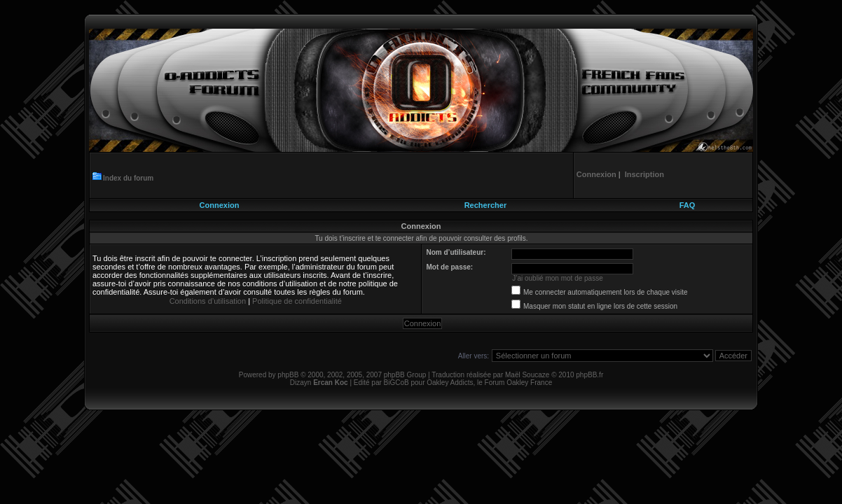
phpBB (288, 375)
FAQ (688, 205)
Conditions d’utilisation (208, 301)
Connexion (220, 205)
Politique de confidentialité (297, 301)
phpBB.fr (589, 375)
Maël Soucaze (527, 375)
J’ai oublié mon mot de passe (558, 278)
